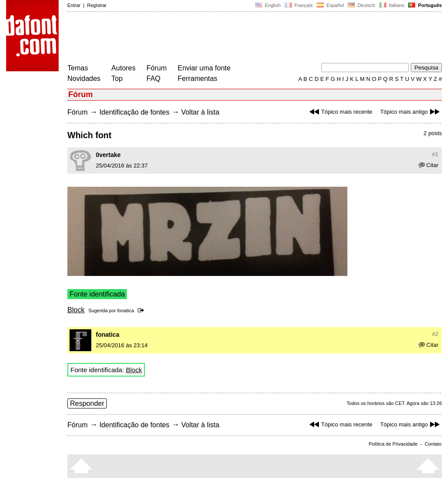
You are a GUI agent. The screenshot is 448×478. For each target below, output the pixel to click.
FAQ (154, 79)
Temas (78, 68)
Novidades (84, 79)
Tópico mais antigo (411, 112)
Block (76, 310)
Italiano (392, 5)
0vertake (108, 155)
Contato (433, 444)
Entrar (74, 5)
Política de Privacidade (393, 444)
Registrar (97, 5)
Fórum (157, 68)
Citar (429, 165)
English (268, 5)
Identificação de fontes (134, 112)
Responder (87, 403)
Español (330, 5)
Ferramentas (198, 79)
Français (298, 5)
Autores (124, 68)
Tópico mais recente (340, 112)
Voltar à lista (200, 112)
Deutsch (362, 5)
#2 (435, 334)
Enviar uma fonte (204, 68)
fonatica (126, 311)
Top (117, 79)
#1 (435, 154)
